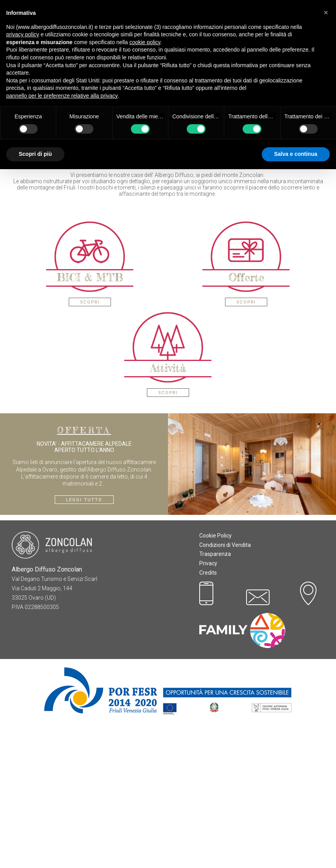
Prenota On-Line (168, 270)
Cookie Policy (215, 680)
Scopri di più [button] (35, 154)
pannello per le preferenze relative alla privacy (62, 96)
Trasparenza (215, 698)
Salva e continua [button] (296, 154)
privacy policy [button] (23, 34)
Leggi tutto (84, 644)
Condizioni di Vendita (225, 689)
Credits (208, 717)
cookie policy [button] (145, 42)
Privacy (208, 708)
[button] (326, 13)
